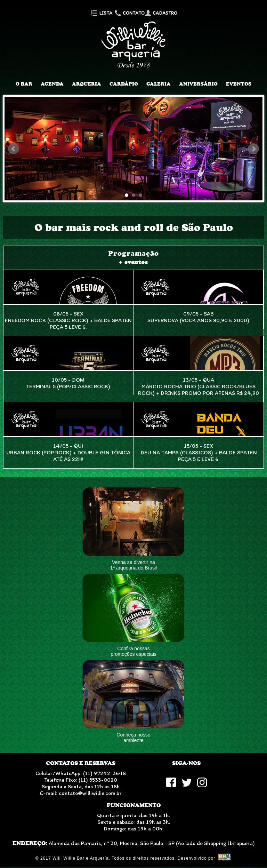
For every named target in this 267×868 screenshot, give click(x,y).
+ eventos (133, 262)
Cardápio (124, 84)
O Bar (24, 84)
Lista (101, 13)
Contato (129, 13)
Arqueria (87, 84)
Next (253, 149)
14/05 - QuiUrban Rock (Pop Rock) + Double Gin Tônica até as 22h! (68, 452)
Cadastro (161, 13)
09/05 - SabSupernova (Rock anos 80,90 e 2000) (198, 317)
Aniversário (198, 84)
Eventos (239, 84)
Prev (14, 149)
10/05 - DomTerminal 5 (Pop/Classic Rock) (68, 383)
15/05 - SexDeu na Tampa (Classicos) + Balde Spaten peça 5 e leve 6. (199, 452)
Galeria (159, 84)
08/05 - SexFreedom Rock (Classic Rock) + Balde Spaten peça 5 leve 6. (68, 320)
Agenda (52, 84)
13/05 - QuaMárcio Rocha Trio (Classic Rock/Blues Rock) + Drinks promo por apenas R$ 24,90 (199, 386)
